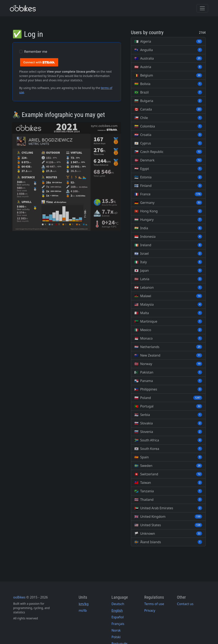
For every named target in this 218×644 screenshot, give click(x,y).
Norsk (116, 630)
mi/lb (83, 610)
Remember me (36, 52)
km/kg (84, 604)
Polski (116, 637)
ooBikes (19, 597)
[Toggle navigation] (202, 8)
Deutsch (118, 604)
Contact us (185, 604)
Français (118, 624)
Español (118, 617)
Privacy (150, 610)
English (117, 610)
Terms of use (154, 604)
